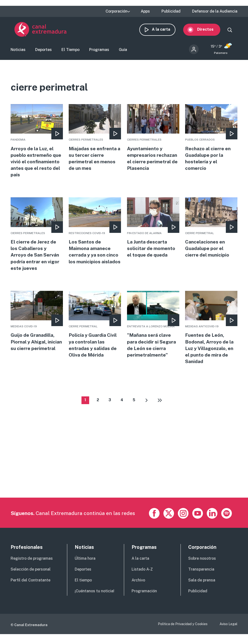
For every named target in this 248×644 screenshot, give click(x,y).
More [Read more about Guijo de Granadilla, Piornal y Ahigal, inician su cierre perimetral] (37, 330)
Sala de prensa (202, 587)
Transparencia (201, 576)
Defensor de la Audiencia (215, 11)
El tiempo (83, 587)
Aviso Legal (228, 630)
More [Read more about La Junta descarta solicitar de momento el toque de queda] (153, 233)
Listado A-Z (142, 576)
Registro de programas (32, 565)
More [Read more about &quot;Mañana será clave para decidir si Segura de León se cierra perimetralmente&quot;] (153, 330)
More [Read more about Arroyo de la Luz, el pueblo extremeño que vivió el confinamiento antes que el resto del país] (37, 145)
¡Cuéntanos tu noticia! (94, 597)
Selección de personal (31, 576)
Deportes (44, 52)
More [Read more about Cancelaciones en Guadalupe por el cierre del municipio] (211, 233)
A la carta (165, 31)
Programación (144, 597)
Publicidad (171, 11)
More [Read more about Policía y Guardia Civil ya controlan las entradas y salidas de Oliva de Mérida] (95, 330)
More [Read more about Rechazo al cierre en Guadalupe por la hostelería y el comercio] (211, 141)
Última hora (85, 565)
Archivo (138, 587)
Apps (145, 11)
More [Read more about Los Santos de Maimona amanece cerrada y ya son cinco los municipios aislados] (95, 239)
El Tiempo (70, 52)
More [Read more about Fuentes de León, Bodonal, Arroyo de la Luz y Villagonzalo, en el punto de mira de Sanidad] (211, 334)
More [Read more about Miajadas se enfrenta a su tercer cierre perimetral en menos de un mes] (95, 141)
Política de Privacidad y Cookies (183, 630)
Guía (123, 52)
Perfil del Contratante (30, 587)
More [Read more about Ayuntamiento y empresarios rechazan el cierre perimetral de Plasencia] (153, 141)
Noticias (18, 52)
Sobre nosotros (202, 565)
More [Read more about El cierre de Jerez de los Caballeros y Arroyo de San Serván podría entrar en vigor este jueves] (37, 239)
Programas (99, 52)
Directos (209, 31)
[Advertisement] (123, 470)
